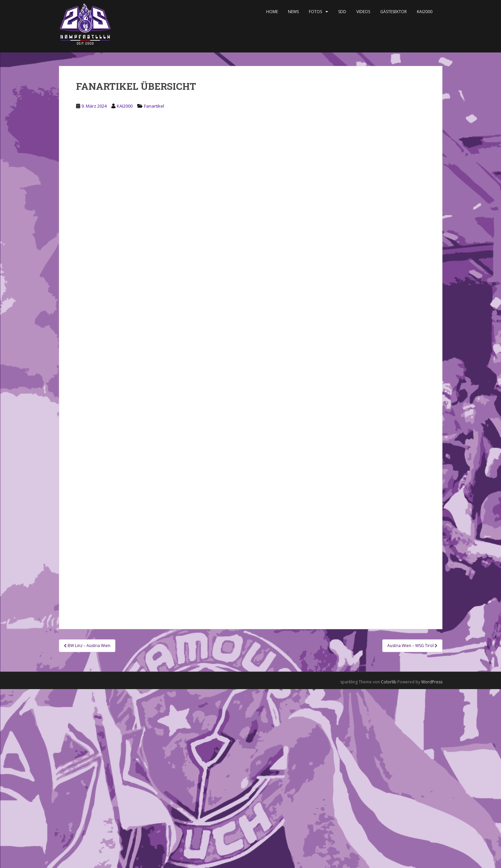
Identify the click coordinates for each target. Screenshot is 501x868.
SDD (342, 12)
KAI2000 (425, 12)
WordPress (432, 682)
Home (272, 12)
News (293, 12)
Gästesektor (393, 12)
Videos (363, 12)
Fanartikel (154, 106)
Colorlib (389, 682)
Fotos (315, 12)
